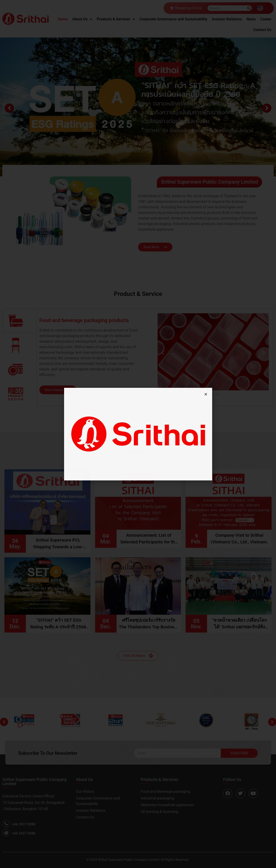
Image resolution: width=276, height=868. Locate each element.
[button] (206, 394)
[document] (138, 434)
